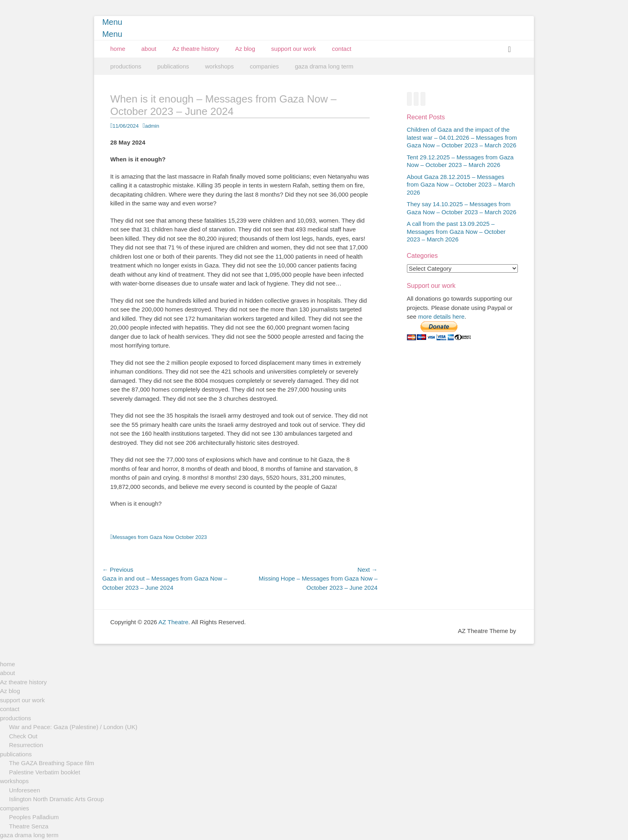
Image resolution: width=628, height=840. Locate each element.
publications (173, 66)
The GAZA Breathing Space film (52, 763)
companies (265, 66)
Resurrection (26, 745)
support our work (294, 49)
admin (152, 126)
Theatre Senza (29, 826)
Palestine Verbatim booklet (45, 772)
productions (126, 66)
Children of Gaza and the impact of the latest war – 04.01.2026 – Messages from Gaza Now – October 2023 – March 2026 (462, 137)
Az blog (245, 49)
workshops (219, 66)
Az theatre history (196, 49)
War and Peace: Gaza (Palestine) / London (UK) (73, 727)
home (118, 49)
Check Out (23, 736)
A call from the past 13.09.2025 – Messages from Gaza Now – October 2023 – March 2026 (456, 231)
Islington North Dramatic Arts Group (57, 799)
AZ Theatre (174, 622)
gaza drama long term (324, 66)
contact (342, 49)
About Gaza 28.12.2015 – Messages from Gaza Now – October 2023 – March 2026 (461, 185)
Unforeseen (25, 790)
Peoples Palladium (34, 817)
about (149, 49)
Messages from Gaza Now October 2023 (160, 537)
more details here (441, 317)
